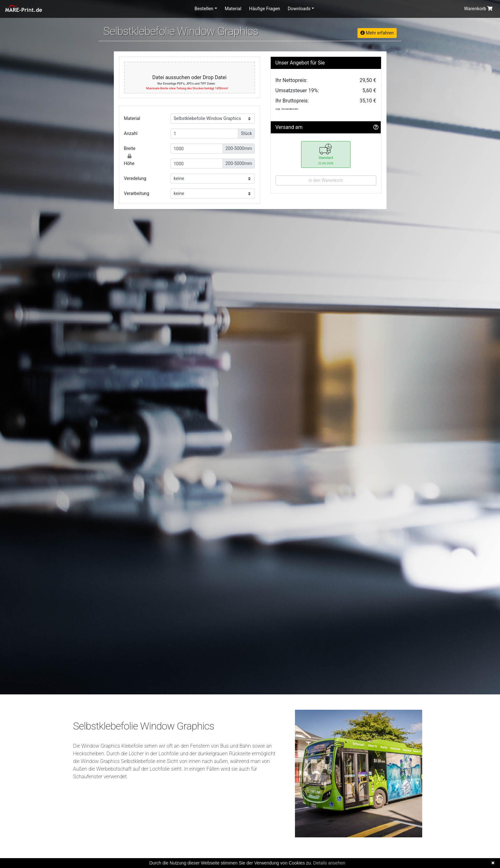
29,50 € (368, 80)
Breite (130, 148)
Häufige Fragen (265, 9)
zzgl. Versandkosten (287, 109)
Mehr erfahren (377, 33)
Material (233, 9)
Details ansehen (329, 863)
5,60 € (369, 90)
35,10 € (368, 101)
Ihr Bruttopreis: (292, 101)
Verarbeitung (137, 193)
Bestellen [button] (204, 9)
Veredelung (135, 178)
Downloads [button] (299, 9)
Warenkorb (478, 9)
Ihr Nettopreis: (292, 80)
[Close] (129, 156)
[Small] (204, 134)
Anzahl (131, 133)
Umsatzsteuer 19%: (297, 90)
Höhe (129, 163)
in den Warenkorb (326, 180)
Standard (326, 154)
